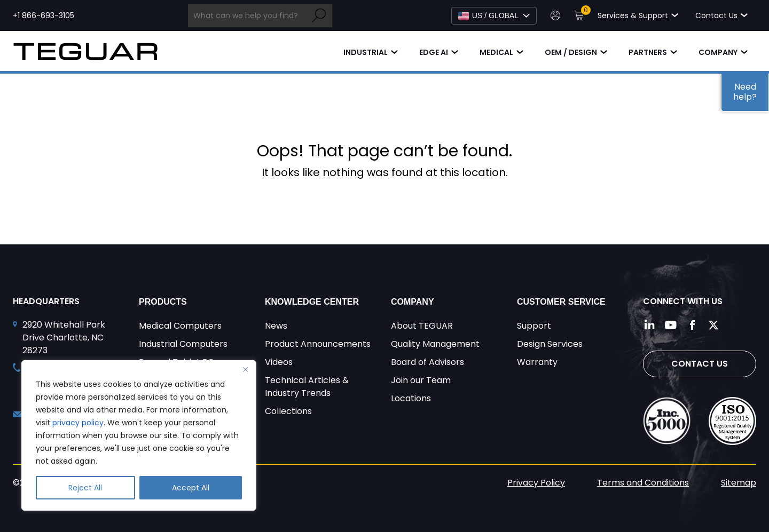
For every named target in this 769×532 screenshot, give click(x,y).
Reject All (85, 488)
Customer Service (561, 302)
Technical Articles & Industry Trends (307, 387)
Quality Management (435, 344)
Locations (411, 398)
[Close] (245, 369)
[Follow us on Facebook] (692, 325)
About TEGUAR (422, 326)
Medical (496, 52)
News (276, 326)
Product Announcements (318, 344)
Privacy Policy (536, 483)
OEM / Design (571, 52)
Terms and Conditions (643, 483)
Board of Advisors (427, 362)
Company (718, 52)
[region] (139, 435)
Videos (279, 362)
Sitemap (739, 483)
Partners (648, 52)
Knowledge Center (312, 302)
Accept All (191, 488)
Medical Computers (180, 326)
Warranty (537, 362)
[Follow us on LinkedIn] (649, 325)
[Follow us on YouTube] (671, 325)
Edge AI (434, 52)
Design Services (550, 344)
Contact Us (700, 364)
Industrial (366, 52)
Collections (288, 411)
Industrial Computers (183, 344)
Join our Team (421, 380)
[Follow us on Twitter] (713, 325)
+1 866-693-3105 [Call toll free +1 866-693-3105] (44, 15)
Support (534, 326)
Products (163, 302)
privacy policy (78, 423)
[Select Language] (494, 16)
